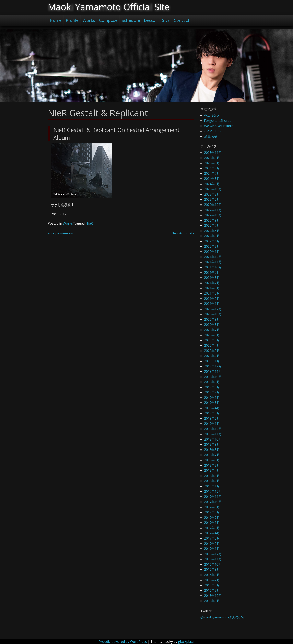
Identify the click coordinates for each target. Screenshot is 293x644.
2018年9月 (212, 444)
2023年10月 (213, 189)
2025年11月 (213, 153)
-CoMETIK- (212, 131)
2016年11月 (213, 559)
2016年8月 (212, 575)
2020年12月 (213, 309)
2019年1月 (212, 424)
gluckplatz (186, 642)
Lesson (151, 20)
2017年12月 (213, 491)
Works (89, 20)
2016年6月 (212, 585)
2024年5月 (212, 179)
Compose (108, 20)
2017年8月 (212, 512)
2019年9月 (212, 382)
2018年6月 (212, 460)
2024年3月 (212, 184)
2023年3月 (212, 194)
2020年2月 (212, 356)
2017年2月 (212, 544)
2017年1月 (212, 549)
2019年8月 (212, 387)
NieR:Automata (183, 233)
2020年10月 (213, 314)
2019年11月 (213, 371)
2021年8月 (212, 278)
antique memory (60, 233)
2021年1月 (212, 304)
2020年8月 (212, 325)
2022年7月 (212, 225)
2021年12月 (213, 257)
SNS (166, 20)
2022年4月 (212, 241)
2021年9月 (212, 273)
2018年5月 (212, 465)
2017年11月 (213, 497)
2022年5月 (212, 236)
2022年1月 (212, 252)
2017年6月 (212, 523)
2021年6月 (212, 288)
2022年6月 (212, 231)
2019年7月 (212, 392)
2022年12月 (213, 205)
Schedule (131, 20)
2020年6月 (212, 335)
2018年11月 (213, 434)
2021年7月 (212, 283)
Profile (72, 20)
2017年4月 (212, 533)
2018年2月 (212, 481)
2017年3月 (212, 538)
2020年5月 (212, 340)
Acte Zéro (211, 115)
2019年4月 (212, 408)
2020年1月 (212, 361)
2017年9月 (212, 507)
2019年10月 (213, 377)
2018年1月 (212, 486)
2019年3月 (212, 413)
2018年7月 (212, 455)
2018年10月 (213, 439)
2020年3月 (212, 351)
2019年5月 (212, 403)
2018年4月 (212, 470)
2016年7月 (212, 580)
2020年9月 (212, 319)
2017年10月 (213, 502)
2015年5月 (212, 601)
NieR (89, 223)
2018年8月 (212, 450)
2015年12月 (213, 596)
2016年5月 (212, 590)
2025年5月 (212, 158)
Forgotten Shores (218, 121)
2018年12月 (213, 429)
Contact (182, 20)
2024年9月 (212, 168)
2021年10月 (213, 267)
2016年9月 (212, 569)
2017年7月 (212, 518)
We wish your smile (219, 126)
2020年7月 (212, 330)
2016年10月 (213, 564)
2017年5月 (212, 528)
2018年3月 (212, 476)
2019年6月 (212, 398)
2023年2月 (212, 199)
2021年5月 (212, 293)
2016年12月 (213, 554)
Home (56, 20)
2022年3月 (212, 246)
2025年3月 (212, 163)
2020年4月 (212, 345)
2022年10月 (213, 215)
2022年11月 (213, 210)
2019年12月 (213, 366)
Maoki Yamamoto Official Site (109, 7)
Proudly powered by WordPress (123, 642)
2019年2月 (212, 418)
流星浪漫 (211, 136)
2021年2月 (212, 299)
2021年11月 (213, 262)
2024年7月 (212, 173)
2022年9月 (212, 220)
